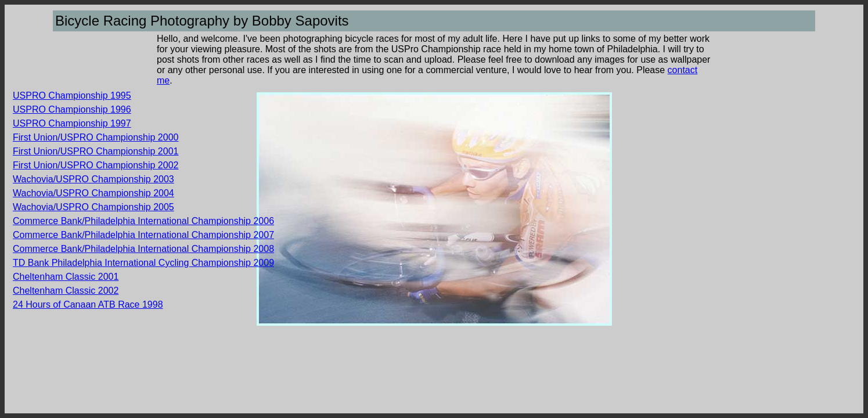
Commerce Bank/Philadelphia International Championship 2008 (143, 249)
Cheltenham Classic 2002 (66, 291)
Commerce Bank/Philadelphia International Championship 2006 (143, 221)
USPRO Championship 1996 (72, 109)
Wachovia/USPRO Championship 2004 (93, 193)
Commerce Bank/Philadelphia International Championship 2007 (143, 235)
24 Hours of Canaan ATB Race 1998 (88, 305)
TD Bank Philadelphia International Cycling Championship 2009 (143, 263)
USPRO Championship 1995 (72, 96)
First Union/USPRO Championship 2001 (96, 151)
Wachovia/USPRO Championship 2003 (93, 179)
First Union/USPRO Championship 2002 (96, 165)
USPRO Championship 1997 (72, 123)
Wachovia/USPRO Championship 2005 (93, 207)
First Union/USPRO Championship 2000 (96, 137)
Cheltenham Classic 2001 (66, 277)
